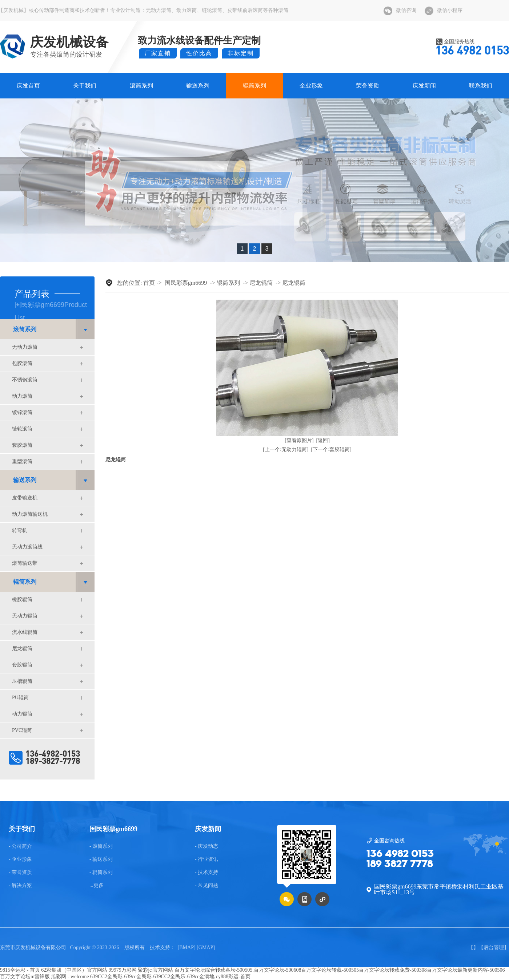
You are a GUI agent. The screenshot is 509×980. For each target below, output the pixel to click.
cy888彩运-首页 (233, 977)
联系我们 (481, 86)
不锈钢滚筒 (25, 380)
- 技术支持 (207, 872)
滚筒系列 (141, 86)
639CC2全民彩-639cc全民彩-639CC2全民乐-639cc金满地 (152, 977)
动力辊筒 (22, 714)
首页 (149, 283)
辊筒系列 (254, 86)
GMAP (206, 947)
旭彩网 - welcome (70, 977)
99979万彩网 (123, 970)
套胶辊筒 (22, 665)
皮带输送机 (25, 498)
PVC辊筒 (22, 730)
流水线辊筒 (25, 632)
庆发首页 (28, 86)
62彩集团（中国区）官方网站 (74, 970)
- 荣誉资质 (20, 872)
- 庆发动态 (207, 846)
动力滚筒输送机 (30, 514)
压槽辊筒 (22, 681)
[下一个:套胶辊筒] (331, 449)
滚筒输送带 (25, 563)
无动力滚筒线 (27, 547)
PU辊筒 (20, 698)
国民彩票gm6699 (186, 283)
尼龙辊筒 (22, 649)
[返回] (323, 440)
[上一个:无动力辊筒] (286, 449)
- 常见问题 (207, 886)
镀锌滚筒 (22, 412)
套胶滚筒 (22, 445)
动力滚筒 (187, 10)
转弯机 (20, 531)
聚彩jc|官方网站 (155, 970)
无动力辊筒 (25, 616)
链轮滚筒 (212, 10)
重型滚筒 (22, 461)
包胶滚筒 (22, 363)
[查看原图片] (299, 440)
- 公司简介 (20, 846)
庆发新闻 (424, 86)
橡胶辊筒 (22, 600)
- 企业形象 (20, 859)
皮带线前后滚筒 (245, 10)
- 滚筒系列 (101, 846)
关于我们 (85, 86)
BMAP (187, 947)
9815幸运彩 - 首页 (20, 970)
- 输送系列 (101, 859)
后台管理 (494, 947)
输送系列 (198, 86)
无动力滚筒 (159, 10)
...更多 (97, 886)
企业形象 (311, 86)
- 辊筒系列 (101, 872)
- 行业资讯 (207, 859)
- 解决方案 (20, 886)
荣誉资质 (368, 86)
